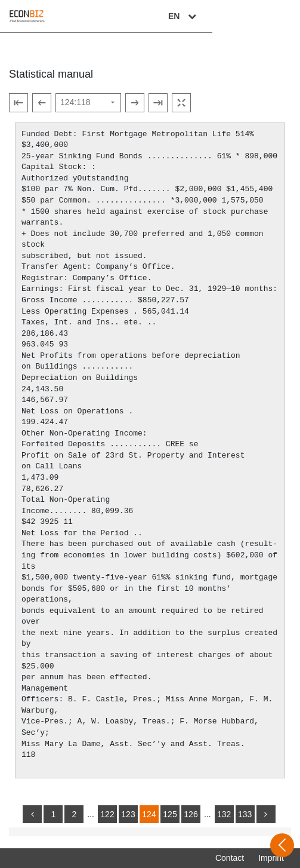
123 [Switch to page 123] (128, 814)
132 (224, 814)
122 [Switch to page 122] (107, 814)
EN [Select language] (271, 16)
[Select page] (88, 103)
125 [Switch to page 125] (170, 814)
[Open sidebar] (282, 845)
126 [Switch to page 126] (191, 814)
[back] (32, 814)
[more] (266, 814)
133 (245, 814)
